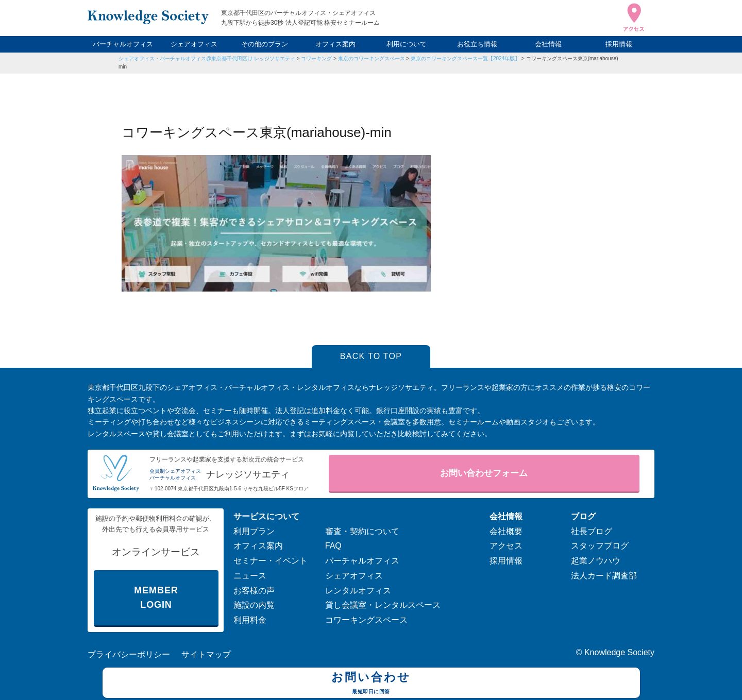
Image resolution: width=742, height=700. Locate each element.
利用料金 (250, 620)
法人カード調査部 (604, 576)
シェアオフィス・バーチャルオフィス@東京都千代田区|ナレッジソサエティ (207, 58)
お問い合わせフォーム (484, 473)
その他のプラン (265, 44)
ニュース (250, 576)
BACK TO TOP (371, 356)
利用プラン (254, 531)
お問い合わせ (371, 684)
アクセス (506, 546)
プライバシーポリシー (129, 654)
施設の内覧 (254, 605)
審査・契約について (362, 531)
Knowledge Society (619, 652)
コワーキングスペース (366, 620)
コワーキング (316, 58)
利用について (407, 44)
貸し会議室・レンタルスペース (383, 605)
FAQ (333, 546)
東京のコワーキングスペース (372, 58)
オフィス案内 (335, 44)
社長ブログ (592, 531)
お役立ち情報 (477, 44)
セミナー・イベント (271, 561)
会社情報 (548, 44)
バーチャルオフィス (123, 44)
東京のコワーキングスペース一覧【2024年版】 (465, 58)
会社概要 (506, 531)
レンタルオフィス (358, 591)
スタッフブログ (600, 546)
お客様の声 (254, 591)
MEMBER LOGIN (156, 598)
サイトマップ (206, 654)
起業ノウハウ (596, 561)
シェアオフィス (194, 44)
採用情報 (619, 44)
